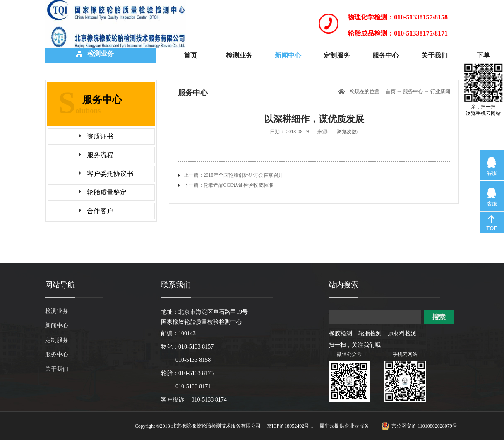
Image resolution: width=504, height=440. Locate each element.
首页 (190, 55)
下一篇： (228, 185)
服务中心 (413, 91)
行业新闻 (440, 91)
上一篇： (233, 175)
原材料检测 (402, 333)
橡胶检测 (341, 333)
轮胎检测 (370, 333)
